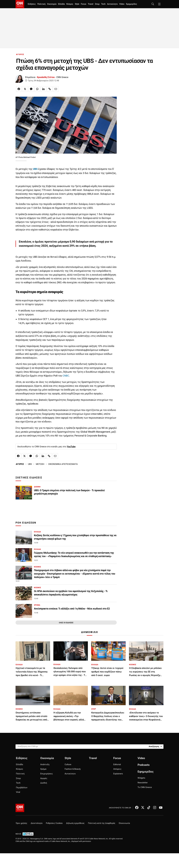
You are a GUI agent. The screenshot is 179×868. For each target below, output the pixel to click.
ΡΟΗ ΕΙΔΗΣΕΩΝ (26, 523)
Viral (18, 792)
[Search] (155, 746)
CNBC (66, 376)
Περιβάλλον (22, 788)
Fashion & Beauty (73, 769)
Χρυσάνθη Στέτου (46, 77)
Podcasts (144, 765)
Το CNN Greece (145, 787)
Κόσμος (70, 4)
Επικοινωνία (124, 823)
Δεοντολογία (37, 823)
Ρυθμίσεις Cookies (54, 823)
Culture (68, 764)
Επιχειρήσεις (47, 774)
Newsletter (143, 783)
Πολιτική (41, 4)
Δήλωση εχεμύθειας (75, 823)
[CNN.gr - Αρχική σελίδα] (20, 808)
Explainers (118, 774)
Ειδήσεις (32, 4)
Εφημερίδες (132, 4)
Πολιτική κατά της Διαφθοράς (102, 823)
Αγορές (44, 778)
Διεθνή (44, 783)
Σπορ (97, 4)
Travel (91, 4)
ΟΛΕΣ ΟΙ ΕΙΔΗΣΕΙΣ (66, 623)
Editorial (117, 764)
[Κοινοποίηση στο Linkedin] (43, 89)
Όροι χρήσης (22, 823)
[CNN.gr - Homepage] (20, 4)
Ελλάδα (61, 4)
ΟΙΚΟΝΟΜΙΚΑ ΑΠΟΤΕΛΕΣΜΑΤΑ (63, 464)
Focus (84, 4)
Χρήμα (43, 769)
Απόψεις (117, 769)
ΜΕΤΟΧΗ (40, 464)
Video (122, 4)
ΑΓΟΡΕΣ (20, 54)
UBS (30, 464)
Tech (103, 4)
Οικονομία (52, 4)
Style (77, 4)
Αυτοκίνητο (112, 4)
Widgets (141, 778)
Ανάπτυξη (45, 764)
